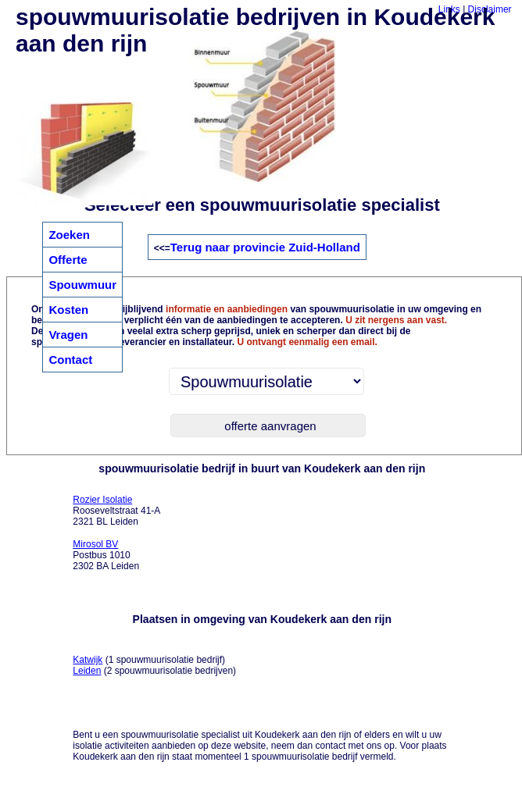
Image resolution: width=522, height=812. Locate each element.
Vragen (68, 335)
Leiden (87, 671)
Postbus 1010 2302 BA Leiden (106, 555)
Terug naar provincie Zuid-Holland (265, 247)
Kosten (68, 310)
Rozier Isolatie (102, 500)
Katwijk (88, 660)
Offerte (68, 260)
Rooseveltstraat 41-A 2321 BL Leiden (116, 511)
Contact (70, 360)
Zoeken (69, 235)
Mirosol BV (95, 544)
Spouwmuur (82, 285)
